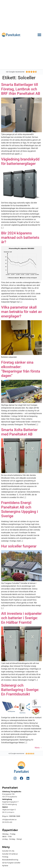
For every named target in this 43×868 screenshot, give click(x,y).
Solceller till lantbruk (10, 854)
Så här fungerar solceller (11, 863)
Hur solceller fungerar (19, 546)
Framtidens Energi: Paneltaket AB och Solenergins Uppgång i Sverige (19, 509)
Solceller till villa (8, 851)
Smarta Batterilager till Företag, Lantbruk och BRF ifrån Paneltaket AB (21, 89)
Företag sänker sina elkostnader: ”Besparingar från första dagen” (21, 369)
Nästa (38, 748)
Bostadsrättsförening (10, 860)
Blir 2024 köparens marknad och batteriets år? (20, 238)
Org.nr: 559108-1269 (11, 816)
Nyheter (5, 866)
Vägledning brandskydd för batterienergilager (20, 161)
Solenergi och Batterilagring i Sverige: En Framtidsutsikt (20, 690)
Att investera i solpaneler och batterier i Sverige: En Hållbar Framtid (21, 618)
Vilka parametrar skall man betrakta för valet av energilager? (21, 312)
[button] (40, 35)
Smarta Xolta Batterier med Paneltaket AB (19, 432)
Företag (5, 857)
